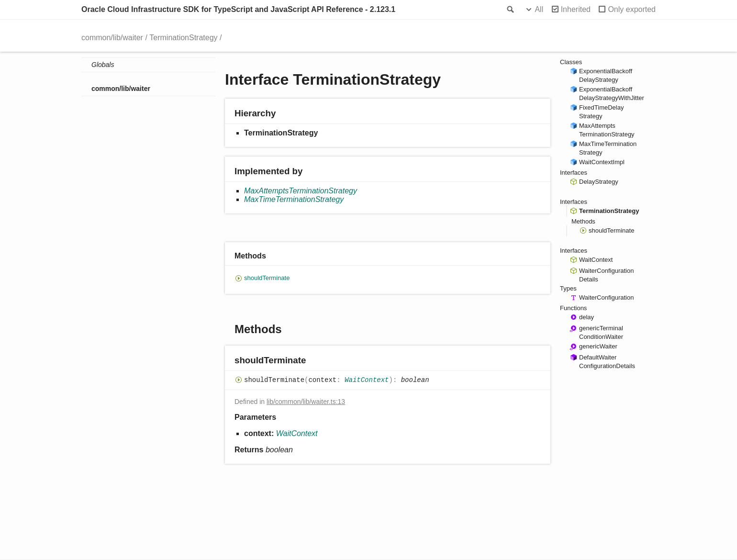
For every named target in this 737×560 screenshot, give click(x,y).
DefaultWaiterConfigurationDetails (607, 362)
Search (510, 10)
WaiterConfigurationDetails (606, 275)
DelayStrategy (599, 182)
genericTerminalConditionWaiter (601, 332)
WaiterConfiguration (606, 297)
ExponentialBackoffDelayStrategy (606, 75)
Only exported (632, 9)
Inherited (576, 9)
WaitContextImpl (602, 162)
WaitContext (367, 381)
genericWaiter (598, 346)
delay (586, 317)
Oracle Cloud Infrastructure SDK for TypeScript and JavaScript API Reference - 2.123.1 (238, 9)
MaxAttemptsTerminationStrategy (301, 191)
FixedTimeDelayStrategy (601, 112)
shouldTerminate (267, 278)
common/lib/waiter (112, 38)
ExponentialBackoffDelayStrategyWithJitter (612, 94)
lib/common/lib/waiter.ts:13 (306, 402)
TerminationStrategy (183, 38)
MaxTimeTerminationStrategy (294, 199)
